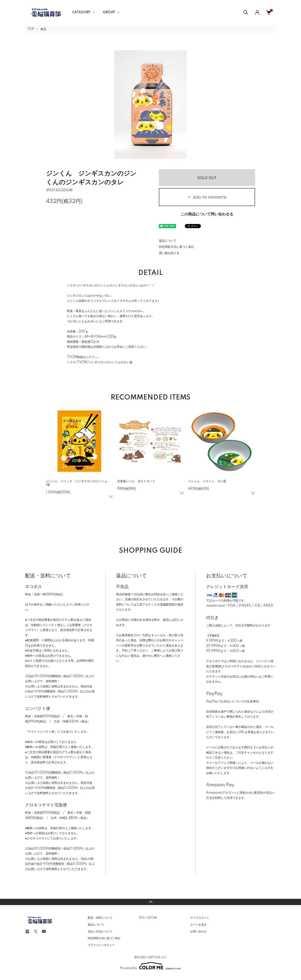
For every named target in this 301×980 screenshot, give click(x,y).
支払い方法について (100, 932)
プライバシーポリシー (101, 945)
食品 (43, 29)
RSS (142, 918)
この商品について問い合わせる (207, 214)
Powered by (150, 966)
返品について (168, 241)
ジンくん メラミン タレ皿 (207, 481)
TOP (31, 29)
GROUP (109, 13)
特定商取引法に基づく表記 (176, 247)
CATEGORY (81, 13)
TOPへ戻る (150, 902)
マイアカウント (200, 918)
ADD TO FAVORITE (207, 197)
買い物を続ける (169, 253)
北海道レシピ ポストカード (136, 481)
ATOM (152, 918)
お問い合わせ (198, 932)
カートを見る (198, 925)
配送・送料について (100, 918)
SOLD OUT (207, 178)
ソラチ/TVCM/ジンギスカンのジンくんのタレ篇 (100, 362)
